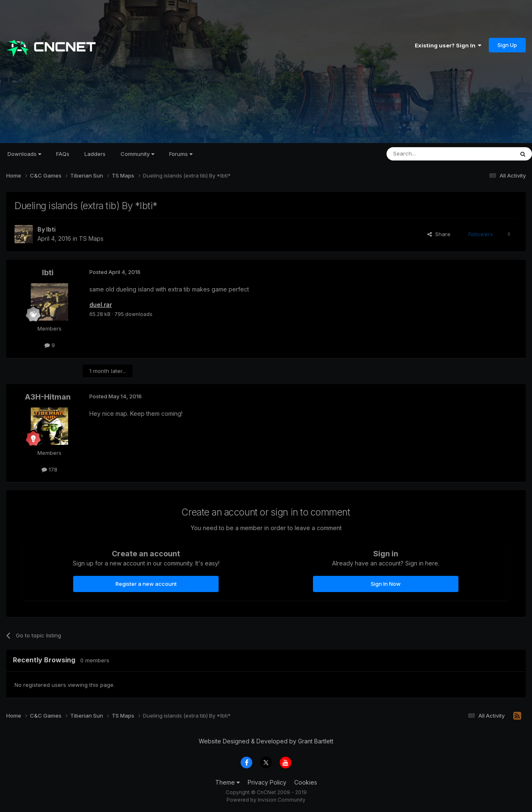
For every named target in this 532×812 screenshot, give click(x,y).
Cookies (306, 782)
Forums (181, 154)
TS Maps (91, 238)
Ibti (51, 229)
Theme (228, 782)
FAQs (63, 154)
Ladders (95, 154)
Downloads (24, 154)
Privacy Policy (267, 782)
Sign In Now (386, 584)
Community (137, 154)
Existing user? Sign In (448, 45)
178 (49, 469)
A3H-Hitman (48, 397)
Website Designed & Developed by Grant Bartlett (266, 741)
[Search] (429, 154)
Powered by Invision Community (266, 800)
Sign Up (507, 45)
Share (439, 234)
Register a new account (146, 584)
